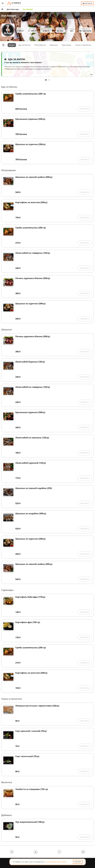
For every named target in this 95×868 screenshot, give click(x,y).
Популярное (40, 45)
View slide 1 (46, 80)
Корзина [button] (87, 3)
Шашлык (54, 45)
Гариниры (66, 45)
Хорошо (78, 862)
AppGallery (83, 852)
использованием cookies (56, 862)
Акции (12, 45)
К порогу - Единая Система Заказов (14, 3)
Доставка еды (13, 9)
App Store (36, 852)
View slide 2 (49, 80)
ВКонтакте (12, 852)
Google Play (59, 852)
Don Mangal (9, 16)
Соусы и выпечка (83, 45)
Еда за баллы (25, 45)
